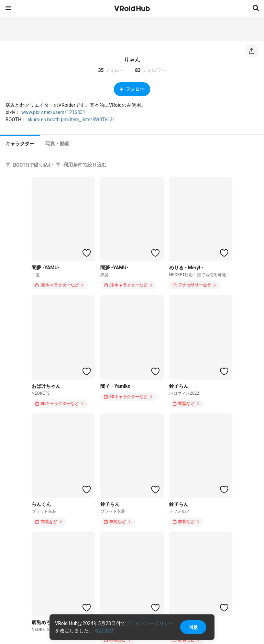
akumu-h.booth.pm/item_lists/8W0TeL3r (71, 120)
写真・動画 (57, 144)
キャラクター (20, 144)
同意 (193, 627)
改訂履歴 (104, 631)
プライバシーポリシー (150, 623)
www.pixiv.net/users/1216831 (53, 112)
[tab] (20, 143)
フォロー (132, 89)
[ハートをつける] (87, 253)
